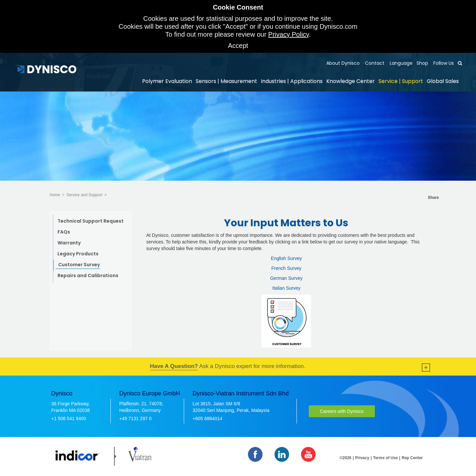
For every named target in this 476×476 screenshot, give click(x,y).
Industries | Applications (292, 81)
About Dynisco (343, 63)
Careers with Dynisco (342, 411)
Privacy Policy (288, 34)
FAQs (64, 232)
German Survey (286, 278)
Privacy (362, 458)
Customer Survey (79, 265)
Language (400, 63)
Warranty (69, 243)
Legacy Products (78, 254)
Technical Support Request (91, 221)
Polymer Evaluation (167, 81)
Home (55, 195)
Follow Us (443, 63)
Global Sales (443, 81)
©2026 (346, 458)
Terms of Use (385, 458)
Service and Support (84, 195)
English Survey (286, 258)
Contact (374, 63)
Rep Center (412, 458)
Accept (238, 46)
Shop (422, 63)
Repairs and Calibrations (88, 275)
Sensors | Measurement (226, 81)
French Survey (286, 268)
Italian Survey (286, 288)
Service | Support (401, 81)
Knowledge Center (351, 81)
